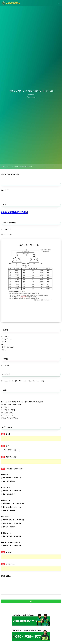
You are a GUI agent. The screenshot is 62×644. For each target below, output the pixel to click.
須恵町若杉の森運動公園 (14, 212)
